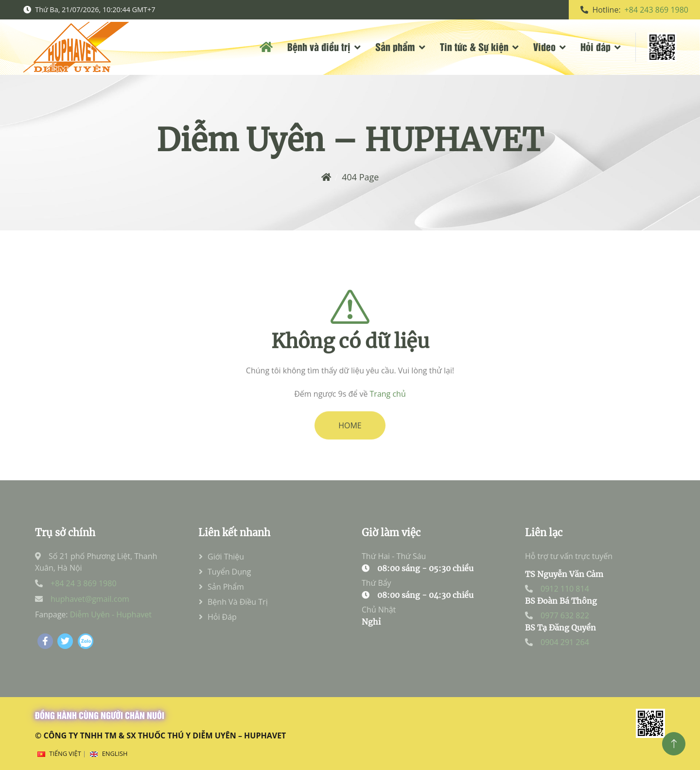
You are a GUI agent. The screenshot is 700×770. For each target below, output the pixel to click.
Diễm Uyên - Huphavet (111, 614)
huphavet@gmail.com (90, 599)
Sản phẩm (395, 46)
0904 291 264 (565, 642)
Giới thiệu (226, 557)
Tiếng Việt (65, 753)
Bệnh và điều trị (319, 46)
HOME (350, 440)
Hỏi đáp (595, 46)
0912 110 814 (565, 589)
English (115, 753)
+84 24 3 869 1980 (84, 583)
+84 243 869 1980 (656, 10)
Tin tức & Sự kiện (474, 46)
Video (544, 46)
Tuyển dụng (229, 572)
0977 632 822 (565, 615)
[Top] (674, 744)
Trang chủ (388, 409)
